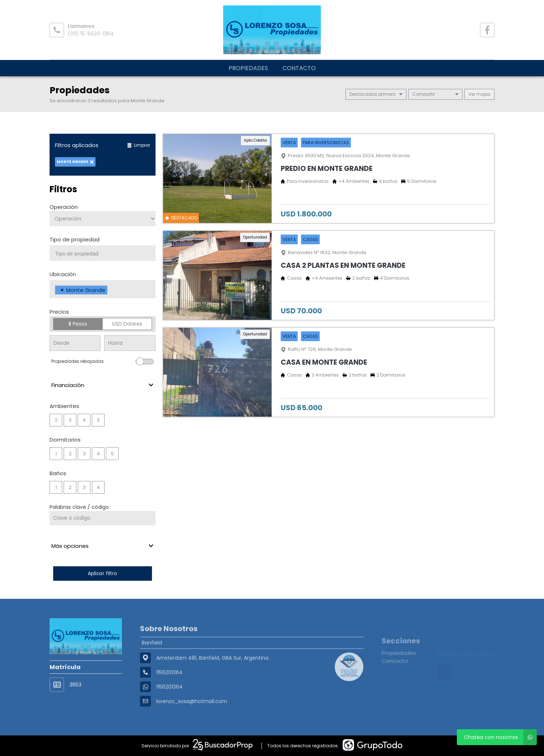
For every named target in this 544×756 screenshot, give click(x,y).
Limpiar (139, 145)
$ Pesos (78, 324)
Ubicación (63, 274)
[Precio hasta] (130, 343)
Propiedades (248, 68)
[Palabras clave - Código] (103, 518)
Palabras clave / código (79, 507)
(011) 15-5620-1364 (91, 34)
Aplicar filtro (102, 573)
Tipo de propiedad (75, 239)
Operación (64, 207)
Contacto (299, 68)
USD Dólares (127, 324)
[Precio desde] (75, 343)
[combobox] (103, 253)
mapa (479, 94)
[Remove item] (62, 290)
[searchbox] (105, 254)
